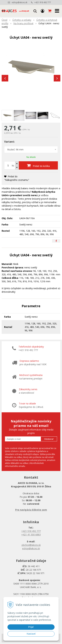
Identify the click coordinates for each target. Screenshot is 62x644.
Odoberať (49, 439)
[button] (35, 11)
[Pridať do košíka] (38, 165)
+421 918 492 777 (43, 2)
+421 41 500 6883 (31, 535)
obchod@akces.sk (31, 545)
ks (13, 166)
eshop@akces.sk (20, 2)
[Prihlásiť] (42, 11)
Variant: (9, 142)
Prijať (31, 627)
